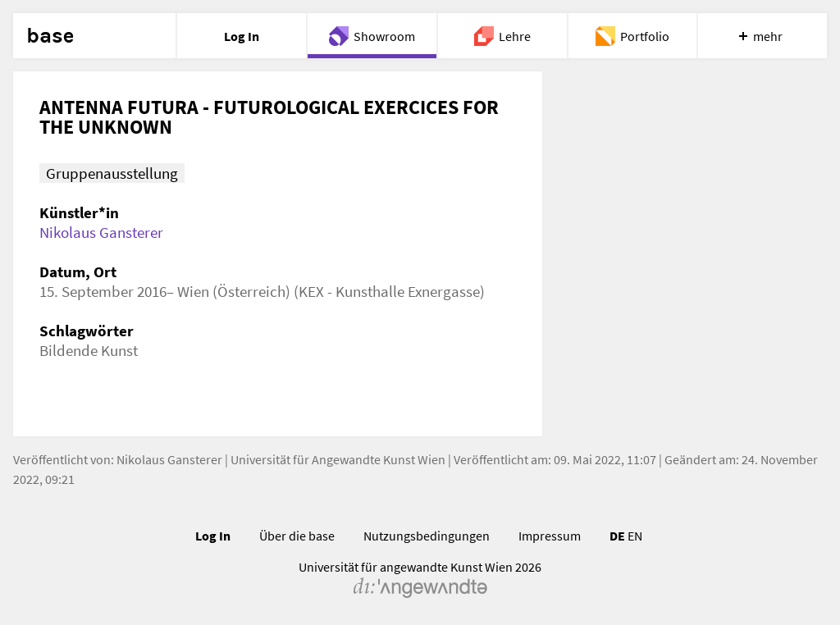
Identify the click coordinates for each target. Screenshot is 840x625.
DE (617, 536)
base (50, 36)
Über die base (297, 536)
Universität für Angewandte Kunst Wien (338, 459)
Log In (213, 536)
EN (635, 536)
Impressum (550, 536)
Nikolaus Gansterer (101, 232)
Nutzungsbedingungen (427, 536)
